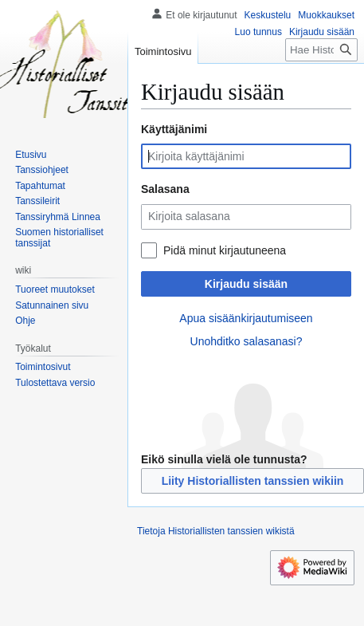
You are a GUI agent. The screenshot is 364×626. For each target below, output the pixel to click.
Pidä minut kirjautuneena (225, 250)
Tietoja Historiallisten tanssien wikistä (216, 531)
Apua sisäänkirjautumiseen (246, 318)
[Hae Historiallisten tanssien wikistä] (321, 50)
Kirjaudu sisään (246, 284)
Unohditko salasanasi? (247, 341)
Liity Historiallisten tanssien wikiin (253, 481)
